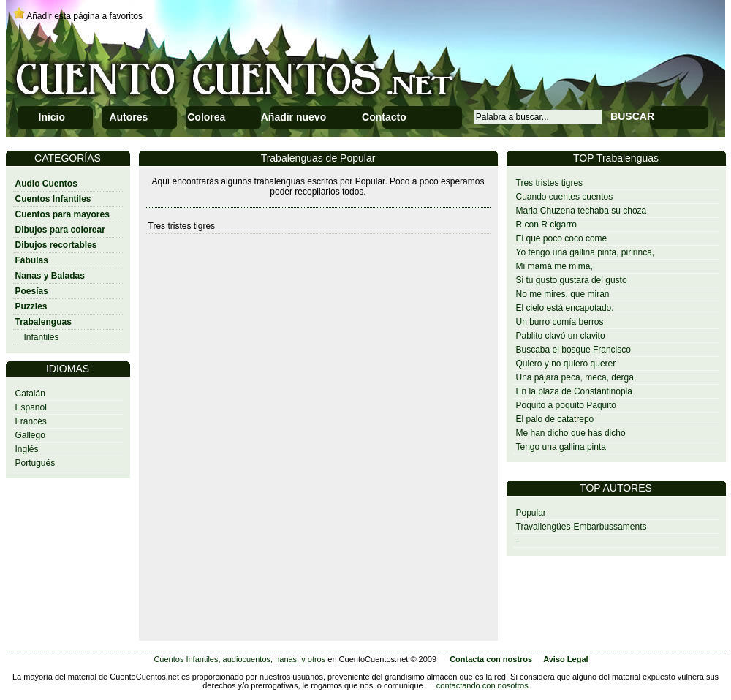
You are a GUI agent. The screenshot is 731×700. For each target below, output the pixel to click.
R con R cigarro (546, 225)
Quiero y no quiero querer (566, 364)
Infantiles (42, 337)
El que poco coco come (562, 238)
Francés (31, 421)
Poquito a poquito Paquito (566, 405)
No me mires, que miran (563, 294)
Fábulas (32, 260)
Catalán (30, 394)
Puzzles (31, 306)
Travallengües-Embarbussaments (582, 527)
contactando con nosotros (482, 685)
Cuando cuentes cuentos (565, 197)
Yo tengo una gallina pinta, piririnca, (586, 252)
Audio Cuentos (46, 184)
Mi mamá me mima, (554, 266)
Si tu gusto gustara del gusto (572, 280)
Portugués (35, 463)
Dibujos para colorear (60, 230)
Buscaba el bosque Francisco (573, 350)
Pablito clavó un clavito (561, 336)
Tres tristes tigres (550, 183)
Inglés (27, 449)
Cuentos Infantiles (53, 199)
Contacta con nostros (491, 659)
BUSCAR (632, 116)
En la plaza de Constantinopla (574, 391)
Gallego (30, 435)
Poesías (32, 291)
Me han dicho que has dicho (571, 433)
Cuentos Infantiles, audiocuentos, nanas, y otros (239, 659)
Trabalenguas (43, 322)
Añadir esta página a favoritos (84, 16)
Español (31, 407)
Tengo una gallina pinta (561, 447)
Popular (531, 513)
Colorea (206, 117)
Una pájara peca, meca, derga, (576, 377)
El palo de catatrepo (555, 419)
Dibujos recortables (56, 245)
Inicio (52, 117)
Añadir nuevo (293, 117)
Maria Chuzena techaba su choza (582, 211)
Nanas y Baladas (50, 276)
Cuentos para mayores (63, 214)
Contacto (384, 117)
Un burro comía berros (560, 322)
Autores (128, 117)
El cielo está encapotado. (565, 308)
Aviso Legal (565, 659)
